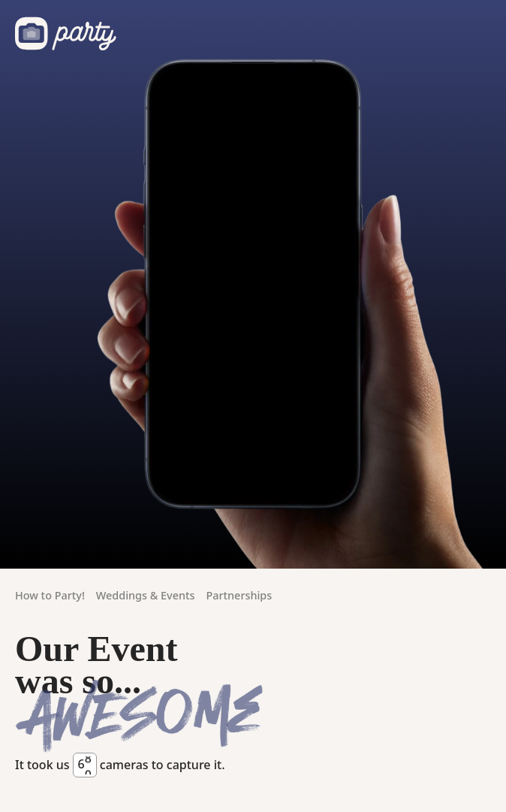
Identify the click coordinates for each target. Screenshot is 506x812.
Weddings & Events (146, 595)
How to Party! (50, 595)
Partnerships (239, 595)
